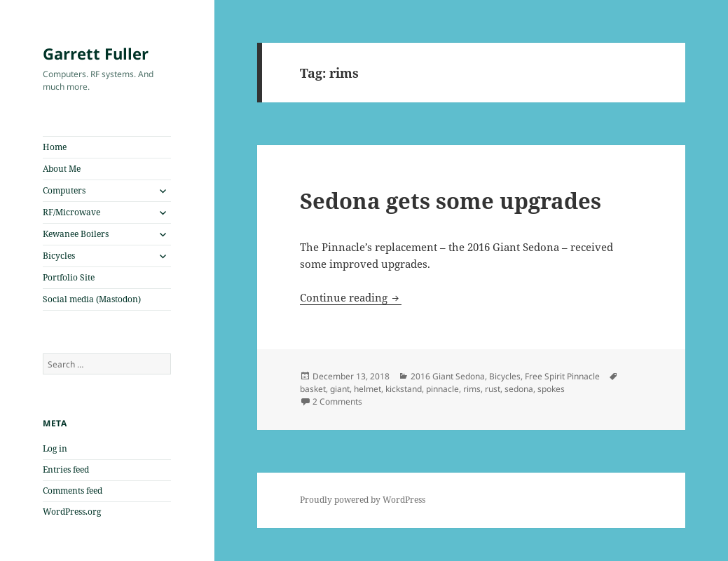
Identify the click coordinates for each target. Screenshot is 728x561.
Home (55, 147)
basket (313, 389)
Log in (55, 448)
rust (493, 389)
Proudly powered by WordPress (363, 500)
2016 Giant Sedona (448, 376)
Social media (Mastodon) (92, 299)
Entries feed (66, 469)
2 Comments (337, 401)
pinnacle (442, 389)
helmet (368, 389)
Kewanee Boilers (76, 234)
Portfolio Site (69, 277)
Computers (64, 190)
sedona (519, 389)
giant (340, 389)
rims (472, 389)
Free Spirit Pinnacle (562, 376)
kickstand (404, 389)
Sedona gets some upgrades (451, 201)
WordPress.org (72, 512)
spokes (551, 389)
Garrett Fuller (96, 53)
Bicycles (59, 256)
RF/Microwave (71, 212)
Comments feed (73, 491)
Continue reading (351, 297)
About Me (62, 169)
